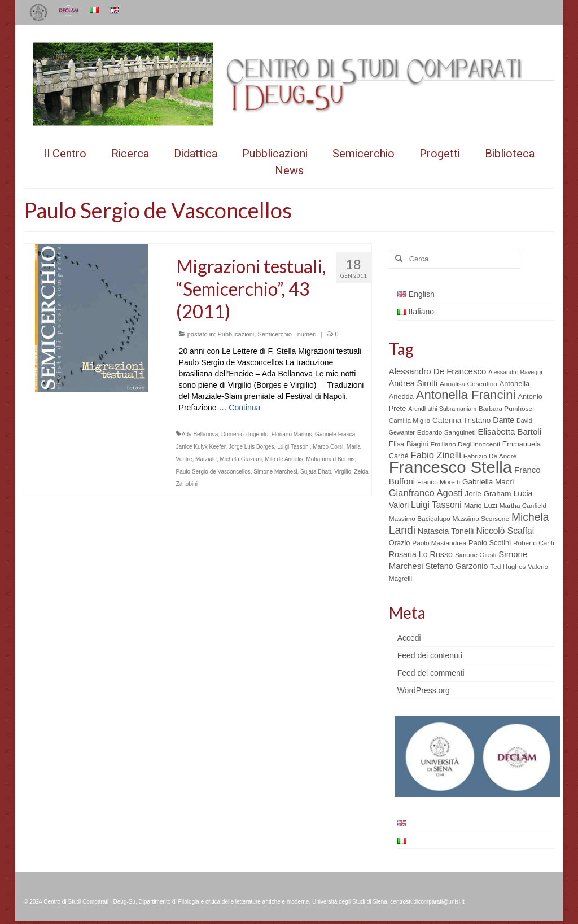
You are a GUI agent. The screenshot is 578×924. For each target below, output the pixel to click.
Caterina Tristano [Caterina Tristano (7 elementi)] (461, 420)
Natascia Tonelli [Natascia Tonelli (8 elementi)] (446, 531)
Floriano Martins (292, 434)
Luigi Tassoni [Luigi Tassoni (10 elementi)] (436, 505)
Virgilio (343, 472)
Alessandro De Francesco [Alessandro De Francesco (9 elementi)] (438, 371)
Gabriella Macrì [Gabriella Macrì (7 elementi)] (488, 482)
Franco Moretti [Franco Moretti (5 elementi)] (439, 482)
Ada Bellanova (200, 434)
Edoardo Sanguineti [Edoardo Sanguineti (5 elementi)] (446, 432)
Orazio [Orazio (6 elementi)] (400, 543)
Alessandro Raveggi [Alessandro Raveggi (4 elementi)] (515, 372)
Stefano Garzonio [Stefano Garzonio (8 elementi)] (456, 566)
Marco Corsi (328, 447)
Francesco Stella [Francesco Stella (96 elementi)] (450, 467)
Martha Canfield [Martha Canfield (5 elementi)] (523, 506)
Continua (244, 408)
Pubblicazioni (236, 334)
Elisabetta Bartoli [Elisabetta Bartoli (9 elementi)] (509, 432)
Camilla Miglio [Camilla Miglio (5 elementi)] (410, 421)
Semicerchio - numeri (287, 334)
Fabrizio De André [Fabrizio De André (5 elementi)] (490, 456)
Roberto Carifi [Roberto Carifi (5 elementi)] (534, 543)
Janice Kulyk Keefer (201, 447)
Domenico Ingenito (245, 434)
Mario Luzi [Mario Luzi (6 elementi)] (481, 505)
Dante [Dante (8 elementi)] (503, 420)
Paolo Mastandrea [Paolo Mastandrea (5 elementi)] (439, 543)
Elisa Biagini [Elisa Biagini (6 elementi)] (409, 444)
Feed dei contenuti (430, 655)
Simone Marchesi (275, 472)
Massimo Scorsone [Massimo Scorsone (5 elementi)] (481, 519)
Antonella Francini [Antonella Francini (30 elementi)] (466, 395)
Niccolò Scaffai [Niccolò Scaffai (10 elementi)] (505, 531)
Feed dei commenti (431, 673)
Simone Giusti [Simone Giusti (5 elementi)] (476, 555)
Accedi (409, 638)
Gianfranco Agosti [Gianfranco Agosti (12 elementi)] (426, 493)
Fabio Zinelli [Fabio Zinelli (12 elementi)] (436, 455)
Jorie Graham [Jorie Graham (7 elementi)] (488, 494)
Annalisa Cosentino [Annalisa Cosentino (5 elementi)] (468, 384)
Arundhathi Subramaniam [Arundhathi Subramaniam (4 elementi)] (442, 409)
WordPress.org (424, 690)
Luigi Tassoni (294, 447)
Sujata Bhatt (316, 472)
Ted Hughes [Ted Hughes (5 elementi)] (508, 567)
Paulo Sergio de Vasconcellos (213, 472)
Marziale (206, 459)
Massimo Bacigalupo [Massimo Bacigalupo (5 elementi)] (420, 519)
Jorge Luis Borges (251, 447)
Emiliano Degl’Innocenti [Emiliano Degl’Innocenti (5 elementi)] (465, 444)
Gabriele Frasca (335, 434)
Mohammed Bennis (330, 459)
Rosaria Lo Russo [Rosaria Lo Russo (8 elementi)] (421, 554)
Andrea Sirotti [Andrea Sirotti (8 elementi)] (413, 383)
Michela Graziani (240, 459)
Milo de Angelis (284, 459)
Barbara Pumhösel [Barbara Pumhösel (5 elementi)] (506, 409)
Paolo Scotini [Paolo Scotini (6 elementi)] (490, 543)
